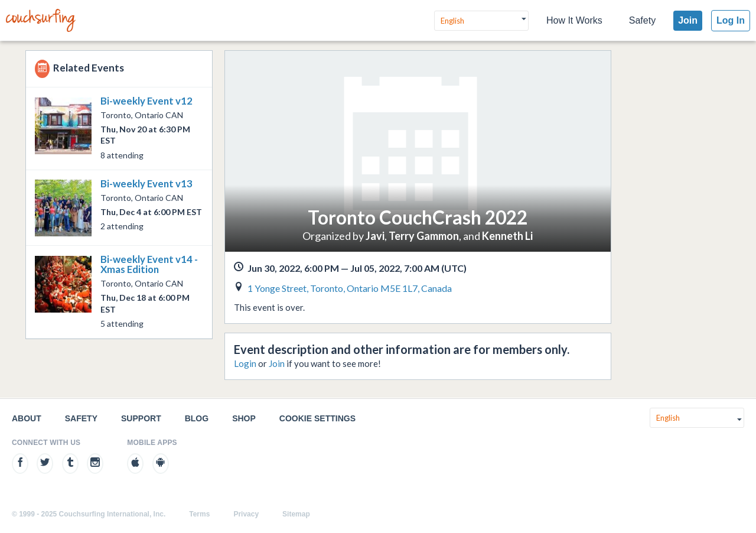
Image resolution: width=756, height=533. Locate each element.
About (27, 418)
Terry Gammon (424, 236)
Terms (199, 514)
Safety (642, 20)
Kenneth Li (507, 236)
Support (141, 418)
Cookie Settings (317, 418)
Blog (197, 418)
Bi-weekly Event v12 (146, 101)
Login (245, 363)
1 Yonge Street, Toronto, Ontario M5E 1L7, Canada (350, 288)
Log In (731, 20)
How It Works (574, 20)
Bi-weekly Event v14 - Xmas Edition (149, 264)
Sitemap (296, 514)
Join (688, 20)
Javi (375, 236)
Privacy (246, 514)
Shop (244, 418)
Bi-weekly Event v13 (146, 183)
